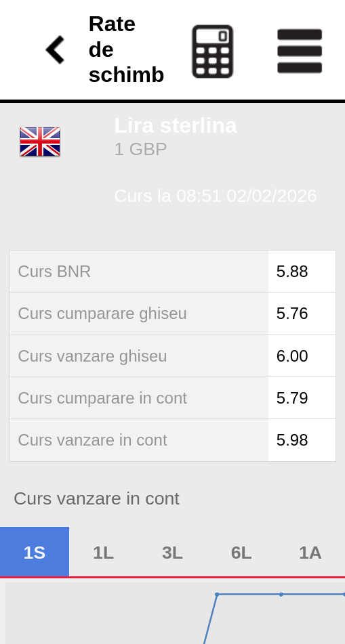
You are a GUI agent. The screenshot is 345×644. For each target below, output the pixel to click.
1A (310, 553)
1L (103, 553)
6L (242, 553)
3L (172, 553)
